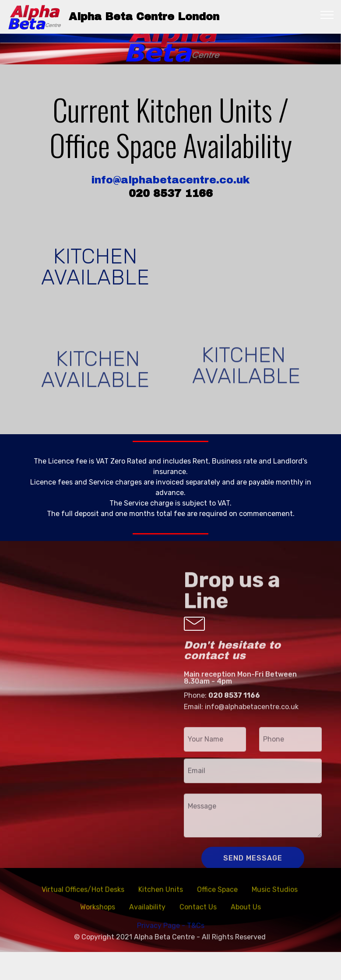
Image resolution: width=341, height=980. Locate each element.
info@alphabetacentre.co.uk (170, 180)
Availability (147, 915)
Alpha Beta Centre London (144, 17)
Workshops (98, 915)
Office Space (217, 898)
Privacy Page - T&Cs (171, 937)
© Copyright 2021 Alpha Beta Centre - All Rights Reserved (171, 948)
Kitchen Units (161, 898)
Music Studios (276, 898)
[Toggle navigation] (327, 14)
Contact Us (198, 915)
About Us (246, 915)
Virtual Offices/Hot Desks (83, 898)
